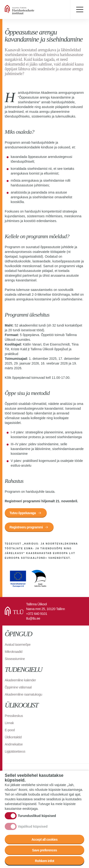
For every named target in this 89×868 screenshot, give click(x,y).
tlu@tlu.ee (33, 618)
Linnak (9, 723)
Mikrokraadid (14, 652)
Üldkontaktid (13, 737)
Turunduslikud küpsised (37, 816)
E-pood (10, 730)
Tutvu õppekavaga (23, 513)
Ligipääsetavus (15, 751)
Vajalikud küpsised (33, 826)
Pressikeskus (14, 716)
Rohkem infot (44, 861)
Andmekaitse (14, 744)
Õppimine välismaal (18, 687)
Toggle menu (80, 9)
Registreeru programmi (26, 527)
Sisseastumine (15, 659)
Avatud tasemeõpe (18, 645)
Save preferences (44, 850)
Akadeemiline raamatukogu (23, 694)
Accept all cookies (45, 840)
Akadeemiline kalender (20, 680)
